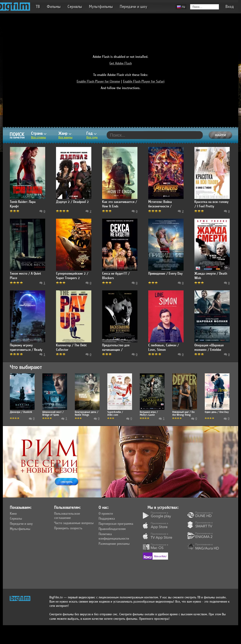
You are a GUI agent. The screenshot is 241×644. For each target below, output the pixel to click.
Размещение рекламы (114, 544)
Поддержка (107, 519)
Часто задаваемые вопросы (74, 523)
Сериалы (75, 7)
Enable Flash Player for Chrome (98, 81)
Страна (39, 133)
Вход (230, 7)
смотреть (67, 482)
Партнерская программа (116, 524)
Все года (92, 137)
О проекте (106, 514)
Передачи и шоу (133, 7)
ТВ (38, 7)
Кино (13, 514)
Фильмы (54, 7)
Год (91, 133)
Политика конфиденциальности (114, 536)
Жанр (65, 133)
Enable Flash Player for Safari (144, 81)
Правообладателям (112, 529)
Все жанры (65, 137)
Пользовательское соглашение (67, 516)
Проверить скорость (68, 528)
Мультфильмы (101, 7)
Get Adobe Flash (121, 63)
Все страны (38, 137)
